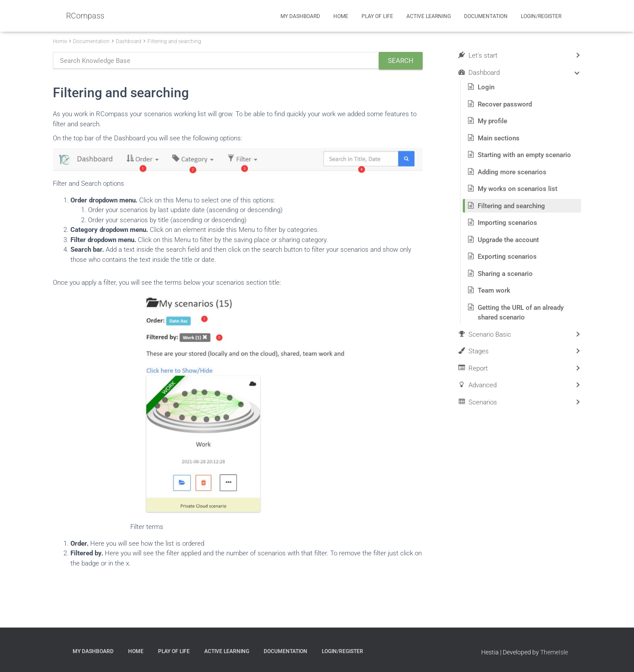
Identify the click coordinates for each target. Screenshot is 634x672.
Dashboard (129, 41)
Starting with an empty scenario (524, 155)
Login (486, 87)
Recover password (505, 104)
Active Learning (429, 16)
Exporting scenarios (507, 257)
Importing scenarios (507, 223)
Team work (494, 290)
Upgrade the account (508, 240)
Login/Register (541, 16)
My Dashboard (300, 16)
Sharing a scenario (505, 274)
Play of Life (377, 16)
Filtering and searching (174, 41)
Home (341, 16)
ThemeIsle (554, 652)
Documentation (486, 16)
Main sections (499, 138)
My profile (492, 121)
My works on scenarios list (518, 189)
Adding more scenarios (512, 172)
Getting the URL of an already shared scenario (521, 313)
